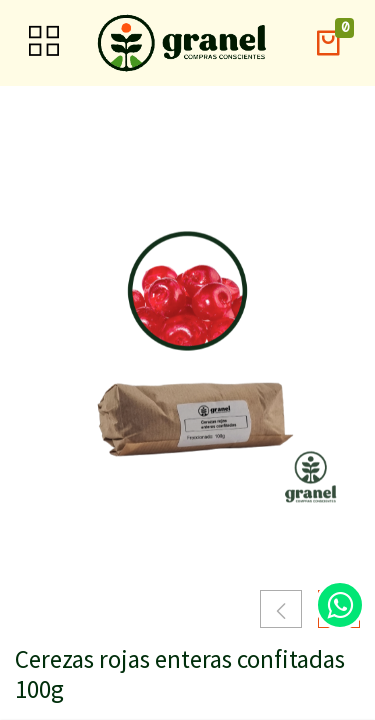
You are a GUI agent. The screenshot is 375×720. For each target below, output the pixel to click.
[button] (328, 43)
